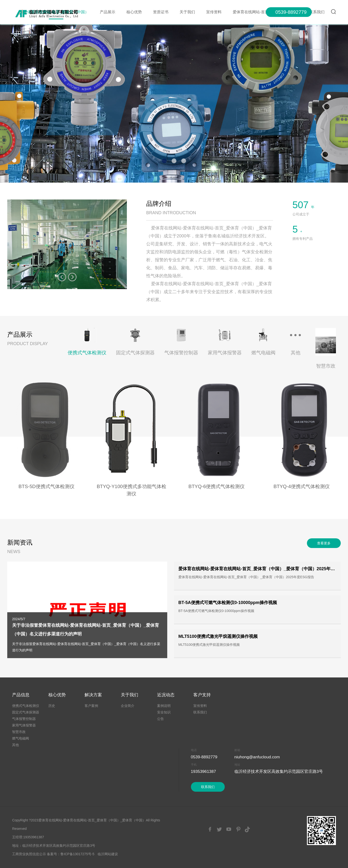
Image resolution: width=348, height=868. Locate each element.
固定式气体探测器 (26, 712)
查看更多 (324, 543)
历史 (52, 706)
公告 (160, 719)
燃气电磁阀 (21, 738)
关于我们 (187, 12)
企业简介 (128, 706)
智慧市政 (19, 732)
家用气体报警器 (24, 725)
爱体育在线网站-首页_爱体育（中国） (56, 12)
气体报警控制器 (24, 719)
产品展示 (108, 12)
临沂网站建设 (108, 854)
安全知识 (164, 712)
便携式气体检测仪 (26, 706)
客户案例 (91, 706)
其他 (15, 745)
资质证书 (161, 12)
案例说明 (164, 706)
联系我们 (200, 712)
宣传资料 (214, 12)
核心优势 (134, 12)
